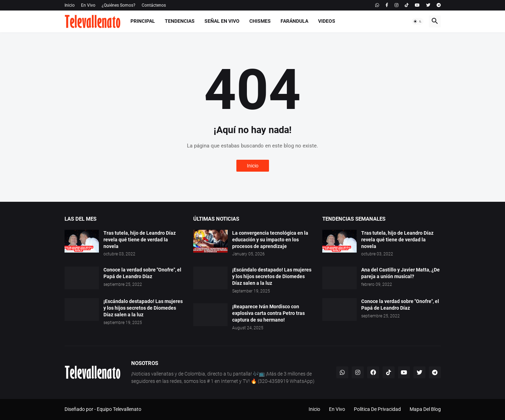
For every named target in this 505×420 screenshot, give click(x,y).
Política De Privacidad (377, 409)
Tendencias (180, 21)
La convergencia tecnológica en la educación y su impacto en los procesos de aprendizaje (270, 240)
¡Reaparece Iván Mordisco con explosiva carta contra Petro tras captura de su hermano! (268, 313)
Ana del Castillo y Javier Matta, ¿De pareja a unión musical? (400, 273)
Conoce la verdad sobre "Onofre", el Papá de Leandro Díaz (142, 273)
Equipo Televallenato (119, 409)
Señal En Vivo (222, 21)
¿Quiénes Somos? (119, 5)
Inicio (70, 5)
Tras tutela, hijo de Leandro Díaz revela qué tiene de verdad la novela (140, 240)
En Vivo (88, 5)
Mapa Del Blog (425, 409)
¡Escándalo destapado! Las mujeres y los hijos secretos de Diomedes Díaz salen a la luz (143, 308)
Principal (143, 21)
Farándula (294, 21)
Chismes (260, 21)
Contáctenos (154, 5)
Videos (327, 21)
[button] (418, 21)
